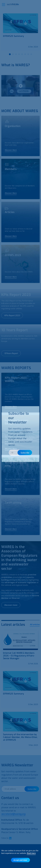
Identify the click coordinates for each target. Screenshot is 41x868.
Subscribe (32, 789)
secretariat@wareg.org (13, 814)
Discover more (11, 605)
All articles (35, 625)
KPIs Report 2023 (12, 316)
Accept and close (20, 860)
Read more (31, 853)
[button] (3, 5)
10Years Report (11, 353)
